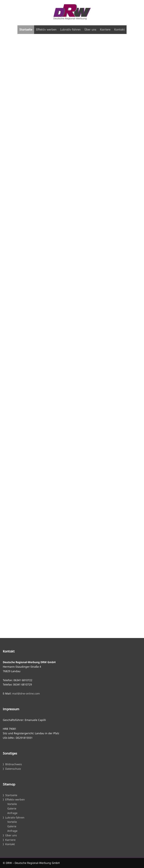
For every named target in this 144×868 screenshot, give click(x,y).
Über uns (90, 30)
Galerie (12, 808)
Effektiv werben (46, 30)
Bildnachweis (14, 764)
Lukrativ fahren (70, 30)
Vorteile (12, 804)
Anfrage (12, 813)
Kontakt (119, 30)
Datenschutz (13, 769)
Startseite (26, 30)
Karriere (105, 30)
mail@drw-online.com (26, 693)
